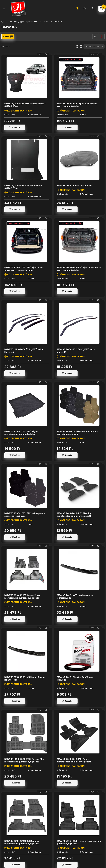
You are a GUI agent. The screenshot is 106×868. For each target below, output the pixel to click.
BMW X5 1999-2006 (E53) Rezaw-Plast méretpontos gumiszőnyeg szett (25, 760)
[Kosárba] (15, 127)
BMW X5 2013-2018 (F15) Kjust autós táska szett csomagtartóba (79, 269)
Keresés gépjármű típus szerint (24, 22)
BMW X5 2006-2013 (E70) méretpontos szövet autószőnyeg (25, 515)
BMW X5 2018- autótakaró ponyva (74, 186)
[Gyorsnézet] (46, 55)
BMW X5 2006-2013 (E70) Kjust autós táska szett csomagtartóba (24, 269)
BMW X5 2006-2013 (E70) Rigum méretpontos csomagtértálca (21, 433)
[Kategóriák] (4, 9)
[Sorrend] (94, 46)
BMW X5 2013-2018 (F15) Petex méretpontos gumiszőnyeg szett (74, 760)
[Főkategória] (2, 22)
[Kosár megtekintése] (101, 9)
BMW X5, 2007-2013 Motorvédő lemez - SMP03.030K (25, 105)
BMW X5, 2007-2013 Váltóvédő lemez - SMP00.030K (25, 187)
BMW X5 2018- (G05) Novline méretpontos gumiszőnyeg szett (79, 842)
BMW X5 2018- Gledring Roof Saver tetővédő (75, 678)
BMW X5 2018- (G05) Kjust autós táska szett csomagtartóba (77, 105)
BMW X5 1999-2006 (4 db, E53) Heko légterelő (24, 351)
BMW (46, 22)
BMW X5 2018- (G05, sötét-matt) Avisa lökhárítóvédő (25, 678)
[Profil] (92, 9)
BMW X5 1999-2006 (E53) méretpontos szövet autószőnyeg (77, 433)
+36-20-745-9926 (78, 9)
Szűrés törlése (102, 37)
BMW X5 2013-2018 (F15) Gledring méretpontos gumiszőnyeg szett (74, 515)
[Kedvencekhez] (40, 55)
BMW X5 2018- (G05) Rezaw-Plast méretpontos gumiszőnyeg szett (22, 597)
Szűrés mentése (95, 37)
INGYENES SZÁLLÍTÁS (71, 60)
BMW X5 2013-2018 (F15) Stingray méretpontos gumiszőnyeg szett (22, 842)
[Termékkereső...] (85, 9)
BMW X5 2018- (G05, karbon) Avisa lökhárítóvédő (75, 597)
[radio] (81, 46)
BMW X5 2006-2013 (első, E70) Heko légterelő (76, 351)
